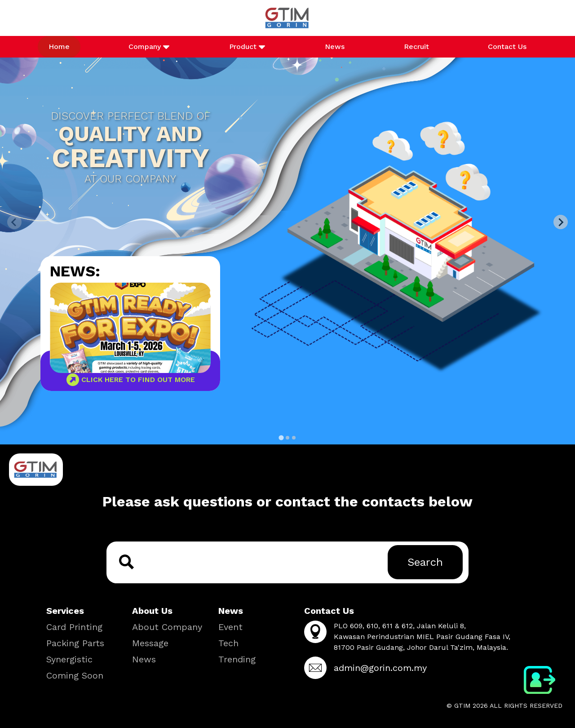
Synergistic (69, 659)
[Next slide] (561, 222)
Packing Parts (75, 643)
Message (150, 643)
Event (230, 627)
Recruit (416, 47)
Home (59, 47)
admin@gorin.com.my (380, 668)
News (335, 47)
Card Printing (74, 627)
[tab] (281, 437)
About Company (167, 627)
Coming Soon (75, 675)
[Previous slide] (14, 222)
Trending (237, 659)
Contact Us (507, 47)
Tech (228, 643)
